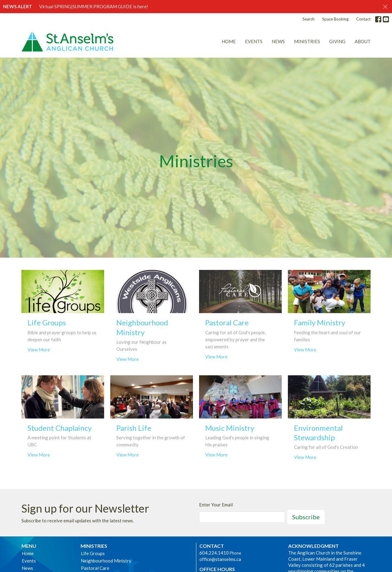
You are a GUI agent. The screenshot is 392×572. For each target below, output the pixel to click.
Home (229, 41)
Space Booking (335, 19)
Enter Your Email (216, 505)
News (278, 41)
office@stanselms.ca (220, 559)
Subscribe (306, 517)
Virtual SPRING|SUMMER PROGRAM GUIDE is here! (94, 6)
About (363, 41)
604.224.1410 (214, 553)
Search (309, 19)
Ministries (307, 41)
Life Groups (93, 553)
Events (254, 41)
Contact (363, 19)
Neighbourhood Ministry (106, 561)
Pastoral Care (95, 568)
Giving (337, 41)
